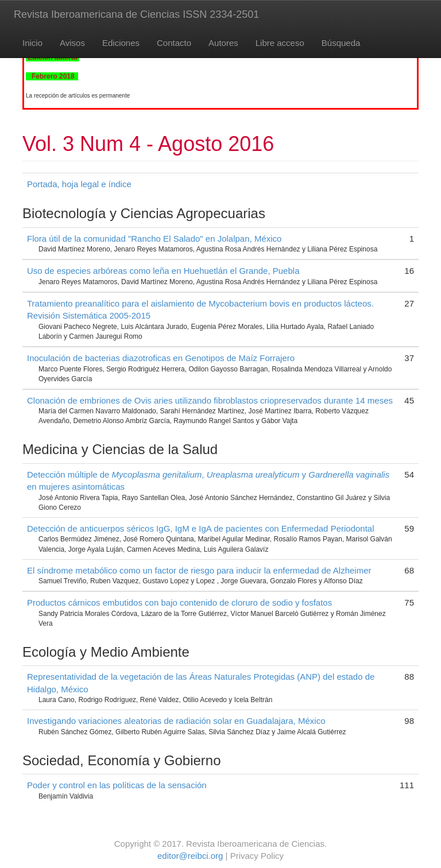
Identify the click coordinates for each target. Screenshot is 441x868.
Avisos (72, 43)
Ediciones (121, 43)
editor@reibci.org (190, 856)
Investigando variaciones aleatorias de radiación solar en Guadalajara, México (176, 721)
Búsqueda (341, 43)
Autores (223, 43)
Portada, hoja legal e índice (79, 184)
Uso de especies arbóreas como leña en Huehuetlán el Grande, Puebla (163, 271)
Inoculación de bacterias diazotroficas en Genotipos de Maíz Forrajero (161, 358)
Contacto (174, 43)
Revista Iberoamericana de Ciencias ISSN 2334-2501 (136, 14)
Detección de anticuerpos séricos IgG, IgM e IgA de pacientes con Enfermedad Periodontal (201, 528)
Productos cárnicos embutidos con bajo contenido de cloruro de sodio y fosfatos (179, 602)
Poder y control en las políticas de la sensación (117, 785)
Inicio (32, 43)
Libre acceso (280, 43)
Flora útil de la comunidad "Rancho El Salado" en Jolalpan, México (154, 239)
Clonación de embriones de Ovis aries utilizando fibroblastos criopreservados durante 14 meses (210, 400)
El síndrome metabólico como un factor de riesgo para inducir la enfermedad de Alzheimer (199, 570)
